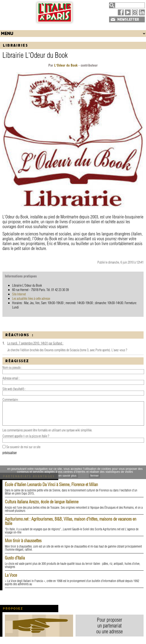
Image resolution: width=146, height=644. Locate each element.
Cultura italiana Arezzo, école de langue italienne (42, 502)
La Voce (11, 575)
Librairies (15, 45)
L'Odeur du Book (66, 65)
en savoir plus (68, 476)
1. (4, 343)
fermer (95, 476)
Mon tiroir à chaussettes (23, 541)
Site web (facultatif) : (14, 389)
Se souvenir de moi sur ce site (23, 447)
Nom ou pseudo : (12, 368)
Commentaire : (11, 400)
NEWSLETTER (128, 19)
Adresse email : (11, 378)
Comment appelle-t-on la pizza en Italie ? (26, 436)
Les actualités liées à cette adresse (31, 299)
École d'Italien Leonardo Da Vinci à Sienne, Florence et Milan (51, 485)
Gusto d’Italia (15, 558)
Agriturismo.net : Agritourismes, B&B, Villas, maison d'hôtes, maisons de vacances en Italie (71, 521)
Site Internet (19, 294)
